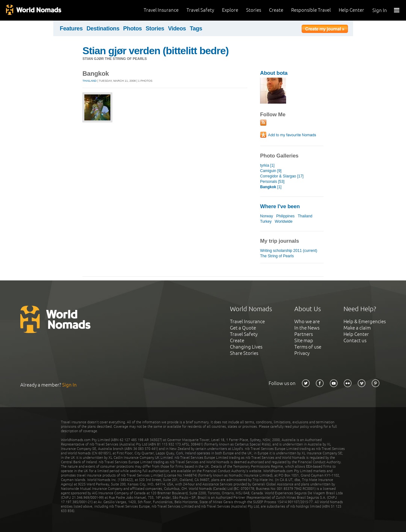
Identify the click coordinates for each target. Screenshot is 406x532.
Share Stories (244, 353)
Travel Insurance (161, 10)
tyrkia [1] (267, 165)
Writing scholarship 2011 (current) (289, 251)
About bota (274, 73)
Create (276, 10)
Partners (304, 334)
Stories (254, 10)
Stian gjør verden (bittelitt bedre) (156, 51)
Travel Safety (200, 10)
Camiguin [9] (271, 171)
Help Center (351, 10)
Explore (230, 10)
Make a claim (357, 328)
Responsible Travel (311, 10)
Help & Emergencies (365, 321)
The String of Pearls (277, 256)
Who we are (307, 321)
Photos (132, 29)
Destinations (103, 29)
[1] (271, 187)
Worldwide (284, 221)
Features (71, 29)
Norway (267, 216)
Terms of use (308, 347)
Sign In (380, 10)
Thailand (90, 81)
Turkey (266, 221)
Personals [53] (272, 182)
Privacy (302, 353)
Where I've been (280, 206)
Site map (304, 340)
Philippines (285, 216)
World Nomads (33, 10)
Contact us (355, 340)
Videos (177, 29)
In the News (307, 328)
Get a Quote (243, 328)
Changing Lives (246, 347)
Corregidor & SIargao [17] (282, 176)
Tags (196, 29)
